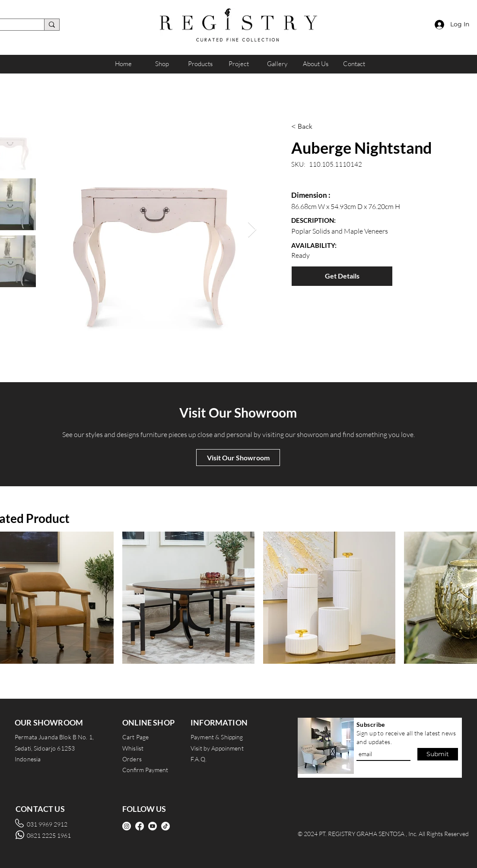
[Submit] (438, 754)
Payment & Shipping (217, 737)
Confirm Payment (145, 770)
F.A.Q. (199, 759)
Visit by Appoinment (217, 748)
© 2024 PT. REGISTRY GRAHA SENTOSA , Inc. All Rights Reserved (383, 834)
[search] (52, 25)
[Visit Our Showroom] (238, 458)
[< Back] (335, 127)
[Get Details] (342, 276)
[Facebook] (140, 826)
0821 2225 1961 (49, 835)
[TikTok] (165, 826)
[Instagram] (127, 826)
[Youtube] (153, 826)
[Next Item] (252, 230)
